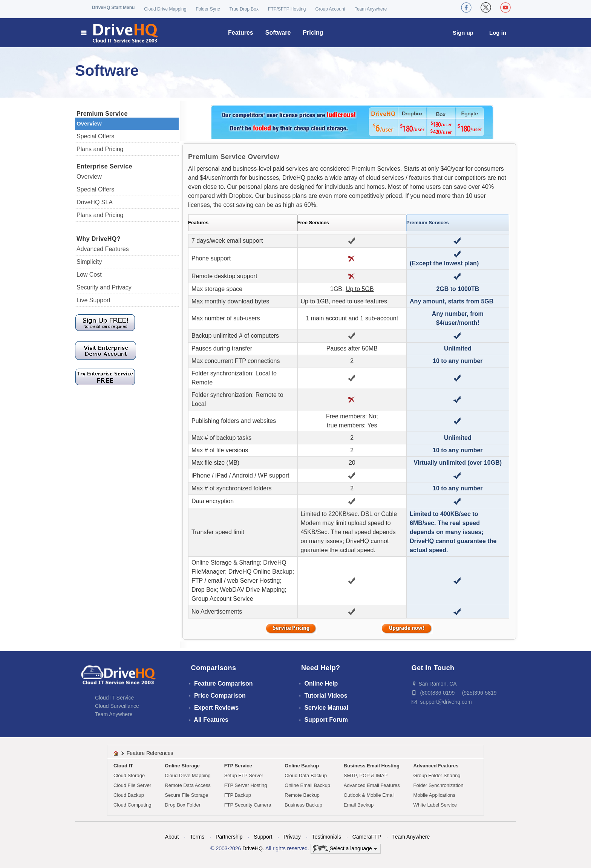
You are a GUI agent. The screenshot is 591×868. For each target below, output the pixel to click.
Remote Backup (302, 795)
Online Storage (182, 766)
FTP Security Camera (248, 805)
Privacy (292, 837)
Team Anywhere (371, 9)
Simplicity (89, 262)
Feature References (150, 753)
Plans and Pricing (100, 149)
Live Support (93, 300)
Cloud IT (123, 766)
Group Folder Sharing (437, 775)
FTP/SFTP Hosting (287, 9)
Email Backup (359, 805)
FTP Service (238, 766)
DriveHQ (253, 848)
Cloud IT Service (114, 698)
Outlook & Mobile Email (369, 795)
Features (241, 33)
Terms (197, 837)
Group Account (330, 9)
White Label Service (435, 805)
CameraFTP (367, 837)
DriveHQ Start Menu (113, 8)
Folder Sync (208, 9)
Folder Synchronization (439, 785)
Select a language (345, 849)
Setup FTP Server (244, 775)
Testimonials (327, 837)
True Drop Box (244, 9)
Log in (498, 33)
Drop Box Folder (183, 805)
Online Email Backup (307, 785)
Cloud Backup (129, 795)
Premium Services (428, 223)
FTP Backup (238, 795)
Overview (89, 123)
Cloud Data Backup (306, 775)
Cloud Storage (129, 775)
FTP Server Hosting (246, 785)
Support (263, 837)
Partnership (229, 837)
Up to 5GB (360, 289)
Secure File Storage (186, 795)
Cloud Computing (132, 805)
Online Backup (302, 766)
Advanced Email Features (372, 785)
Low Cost (89, 275)
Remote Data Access (188, 785)
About (172, 837)
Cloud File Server (132, 785)
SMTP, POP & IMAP (366, 775)
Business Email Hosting (372, 766)
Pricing (313, 33)
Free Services (313, 223)
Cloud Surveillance (117, 706)
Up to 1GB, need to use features (344, 301)
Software (278, 33)
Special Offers (95, 136)
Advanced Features (103, 249)
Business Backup (303, 805)
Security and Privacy (104, 287)
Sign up (463, 33)
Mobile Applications (434, 795)
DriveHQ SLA (95, 202)
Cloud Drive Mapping (165, 9)
